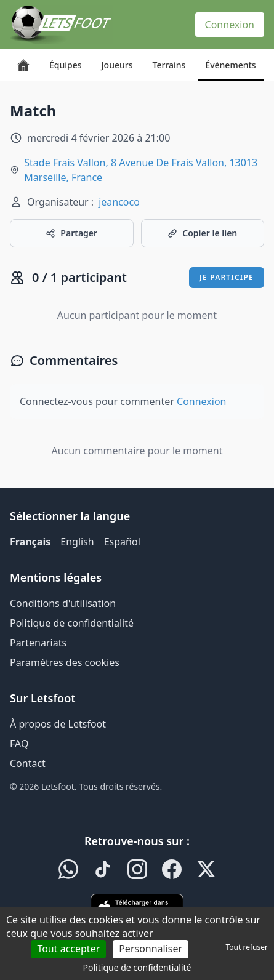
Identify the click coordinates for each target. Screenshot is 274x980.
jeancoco (119, 202)
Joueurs (117, 65)
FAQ (19, 744)
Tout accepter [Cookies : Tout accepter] (68, 949)
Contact (28, 763)
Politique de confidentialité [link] (137, 967)
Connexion (230, 25)
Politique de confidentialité (72, 623)
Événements (230, 65)
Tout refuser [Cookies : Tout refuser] (247, 947)
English (77, 542)
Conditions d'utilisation (63, 603)
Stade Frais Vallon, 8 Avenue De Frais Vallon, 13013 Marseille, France (141, 170)
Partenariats (38, 643)
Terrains (169, 65)
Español (122, 542)
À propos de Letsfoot (58, 724)
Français (30, 542)
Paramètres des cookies (65, 662)
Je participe (227, 277)
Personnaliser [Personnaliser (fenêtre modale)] (151, 949)
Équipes (66, 65)
